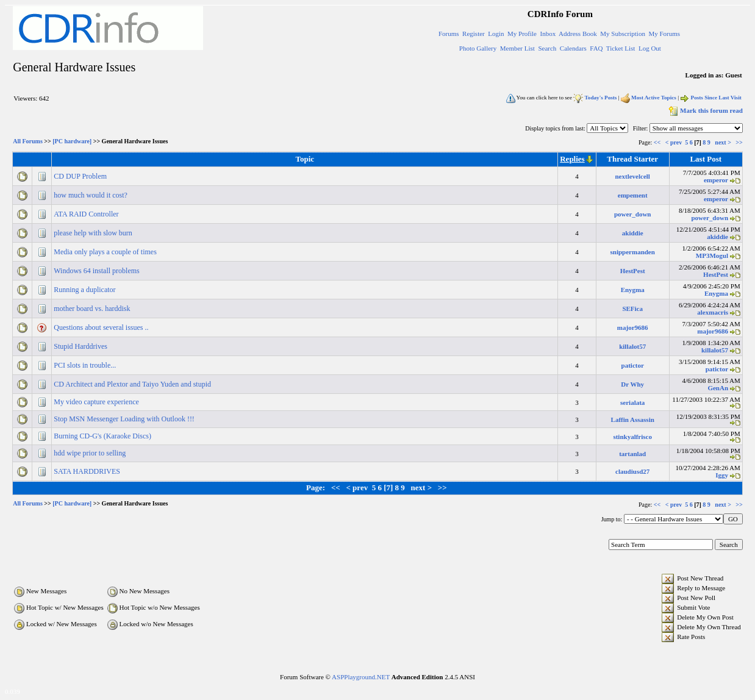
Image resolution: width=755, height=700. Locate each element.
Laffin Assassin (633, 420)
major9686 (633, 327)
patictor (633, 365)
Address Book (578, 34)
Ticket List (621, 48)
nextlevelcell (632, 176)
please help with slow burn (94, 233)
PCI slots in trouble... (86, 365)
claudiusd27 (632, 471)
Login (496, 34)
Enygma (633, 290)
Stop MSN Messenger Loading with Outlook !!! (125, 419)
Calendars (573, 48)
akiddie (633, 233)
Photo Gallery (478, 48)
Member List (517, 48)
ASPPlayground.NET (361, 677)
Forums (449, 34)
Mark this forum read (705, 110)
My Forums (664, 34)
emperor (716, 180)
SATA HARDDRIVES (88, 471)
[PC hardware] (72, 142)
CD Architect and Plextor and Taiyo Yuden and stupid (133, 384)
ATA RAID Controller (87, 214)
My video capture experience (97, 402)
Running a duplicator (85, 290)
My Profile (522, 34)
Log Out (650, 48)
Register (474, 34)
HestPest (633, 271)
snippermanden (633, 252)
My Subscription (623, 34)
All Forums (28, 142)
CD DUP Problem (81, 176)
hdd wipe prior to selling (91, 453)
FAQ (596, 48)
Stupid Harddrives (81, 346)
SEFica (632, 309)
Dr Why (632, 384)
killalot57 (632, 346)
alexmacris (713, 312)
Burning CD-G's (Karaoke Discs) (103, 436)
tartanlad (632, 454)
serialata (632, 402)
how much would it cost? (91, 195)
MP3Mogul (712, 255)
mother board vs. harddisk (93, 309)
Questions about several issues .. (102, 327)
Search (547, 48)
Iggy (722, 475)
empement (633, 195)
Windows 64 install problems (98, 271)
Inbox (548, 34)
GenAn (718, 388)
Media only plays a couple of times (106, 252)
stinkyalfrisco (632, 437)
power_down (633, 214)
